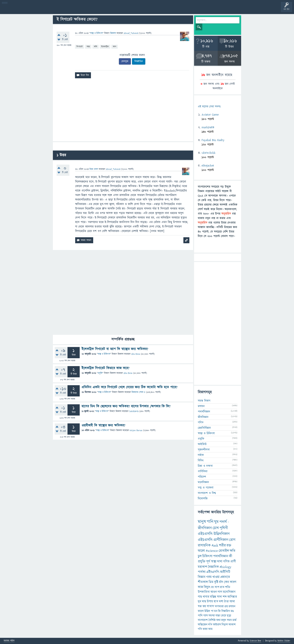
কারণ (233, 582)
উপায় (210, 601)
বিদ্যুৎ (207, 587)
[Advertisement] (123, 111)
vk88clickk (208, 153)
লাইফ (201, 455)
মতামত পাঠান (9, 641)
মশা (221, 601)
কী (231, 556)
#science (212, 551)
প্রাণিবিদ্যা (203, 471)
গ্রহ (226, 606)
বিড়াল (225, 625)
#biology (225, 567)
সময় (229, 620)
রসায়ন (232, 606)
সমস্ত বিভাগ (204, 401)
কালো (201, 611)
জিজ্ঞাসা (113, 33)
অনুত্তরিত (49, 10)
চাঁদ (221, 582)
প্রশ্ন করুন (84, 10)
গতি (200, 629)
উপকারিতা (204, 592)
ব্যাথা (232, 601)
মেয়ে (224, 616)
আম (210, 629)
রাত (222, 587)
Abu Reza (136, 354)
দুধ (199, 601)
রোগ (232, 540)
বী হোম (15, 10)
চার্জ (234, 620)
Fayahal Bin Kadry (213, 140)
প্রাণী (233, 562)
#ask (215, 545)
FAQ (96, 10)
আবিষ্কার (232, 597)
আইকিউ (202, 444)
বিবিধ (201, 460)
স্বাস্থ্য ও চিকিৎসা (96, 33)
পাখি (200, 616)
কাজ (200, 587)
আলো (201, 551)
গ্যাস (205, 616)
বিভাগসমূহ (61, 10)
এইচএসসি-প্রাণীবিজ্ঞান (213, 540)
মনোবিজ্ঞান (203, 482)
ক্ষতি (96, 47)
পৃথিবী (224, 528)
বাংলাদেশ (203, 620)
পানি (210, 522)
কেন (226, 582)
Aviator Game (210, 115)
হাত (216, 601)
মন (216, 611)
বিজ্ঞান (202, 577)
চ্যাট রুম (117, 10)
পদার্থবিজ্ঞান (204, 412)
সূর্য (208, 562)
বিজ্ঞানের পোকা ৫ (138, 392)
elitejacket (208, 166)
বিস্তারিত (226, 611)
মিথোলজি (203, 498)
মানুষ (202, 522)
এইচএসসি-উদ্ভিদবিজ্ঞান (214, 534)
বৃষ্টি (216, 582)
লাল (220, 592)
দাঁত (210, 625)
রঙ (232, 611)
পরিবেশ (202, 477)
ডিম (211, 582)
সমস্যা (212, 616)
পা (212, 611)
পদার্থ (223, 522)
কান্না (205, 629)
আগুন (214, 592)
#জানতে (225, 577)
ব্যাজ (140, 10)
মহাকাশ (202, 567)
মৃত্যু (229, 616)
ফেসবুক (125, 61)
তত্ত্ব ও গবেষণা (206, 488)
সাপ (217, 587)
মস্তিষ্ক (213, 597)
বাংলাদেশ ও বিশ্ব (207, 493)
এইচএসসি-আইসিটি (218, 572)
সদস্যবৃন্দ (73, 10)
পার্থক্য (202, 572)
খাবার (206, 597)
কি (219, 611)
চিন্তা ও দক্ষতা (205, 466)
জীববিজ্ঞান (203, 417)
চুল (200, 556)
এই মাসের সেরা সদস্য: (209, 107)
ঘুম (216, 522)
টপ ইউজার (151, 10)
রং (213, 587)
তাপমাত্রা (219, 606)
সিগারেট (79, 47)
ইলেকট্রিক (105, 47)
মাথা (220, 562)
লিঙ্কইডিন (139, 61)
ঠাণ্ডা (226, 601)
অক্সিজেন (203, 625)
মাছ (204, 601)
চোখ (216, 528)
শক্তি (228, 587)
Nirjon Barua (136, 430)
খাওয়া (216, 577)
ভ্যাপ (115, 47)
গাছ (200, 597)
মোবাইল (224, 551)
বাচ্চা (218, 616)
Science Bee (255, 641)
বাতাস (210, 606)
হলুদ (224, 620)
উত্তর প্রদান (94, 169)
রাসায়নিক (204, 545)
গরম (209, 577)
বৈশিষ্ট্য (212, 620)
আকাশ (232, 625)
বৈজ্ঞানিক (213, 567)
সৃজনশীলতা (204, 450)
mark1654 (208, 127)
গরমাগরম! (38, 10)
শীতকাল (203, 582)
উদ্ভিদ (207, 611)
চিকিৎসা (207, 556)
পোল (128, 10)
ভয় (204, 606)
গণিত (201, 422)
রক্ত (229, 545)
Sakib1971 (134, 411)
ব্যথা (218, 620)
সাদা (219, 597)
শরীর (222, 545)
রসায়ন (201, 406)
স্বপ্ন (200, 606)
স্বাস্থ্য (88, 47)
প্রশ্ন (26, 10)
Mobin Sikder (284, 641)
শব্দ (225, 597)
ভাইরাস (217, 625)
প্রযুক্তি (100, 373)
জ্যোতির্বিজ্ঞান (204, 428)
